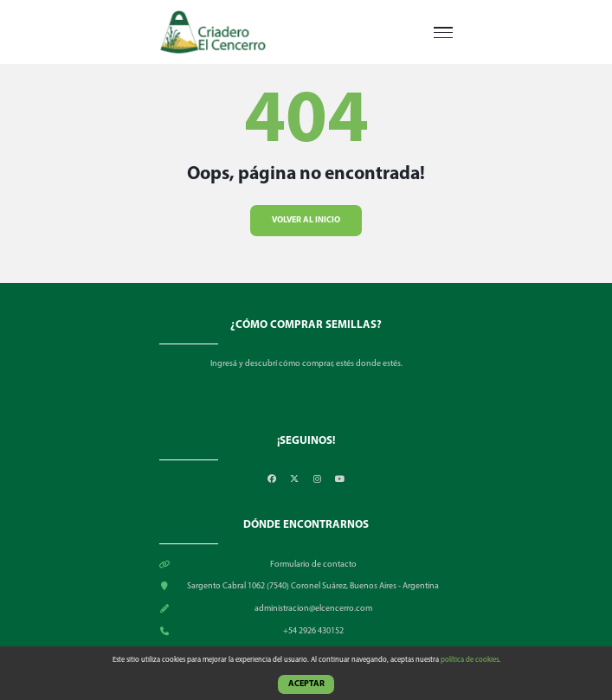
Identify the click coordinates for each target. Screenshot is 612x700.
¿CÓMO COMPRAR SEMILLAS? (306, 325)
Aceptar (306, 684)
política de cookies (470, 660)
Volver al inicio (306, 220)
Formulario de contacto (313, 565)
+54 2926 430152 (313, 631)
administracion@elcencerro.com (313, 609)
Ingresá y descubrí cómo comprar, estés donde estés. (306, 364)
